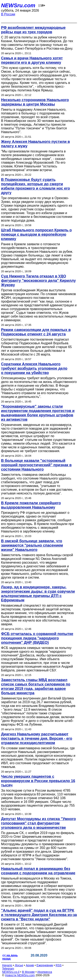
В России (8, 14)
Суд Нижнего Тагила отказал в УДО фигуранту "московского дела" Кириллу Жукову (38, 281)
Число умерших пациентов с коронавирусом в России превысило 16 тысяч (38, 781)
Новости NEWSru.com (20, 975)
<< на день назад (10, 957)
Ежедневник (45, 965)
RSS (59, 965)
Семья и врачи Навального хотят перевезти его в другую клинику (32, 60)
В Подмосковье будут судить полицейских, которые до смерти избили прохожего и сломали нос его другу (35, 186)
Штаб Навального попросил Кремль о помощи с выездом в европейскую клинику (36, 234)
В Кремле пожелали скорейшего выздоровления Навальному (31, 505)
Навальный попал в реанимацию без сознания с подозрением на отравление (38, 871)
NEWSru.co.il (11, 972)
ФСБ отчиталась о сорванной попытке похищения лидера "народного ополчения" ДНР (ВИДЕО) (37, 638)
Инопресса (45, 972)
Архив (30, 965)
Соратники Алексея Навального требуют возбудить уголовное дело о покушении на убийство (34, 368)
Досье (19, 965)
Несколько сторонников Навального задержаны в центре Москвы (35, 102)
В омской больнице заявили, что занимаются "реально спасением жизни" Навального (32, 545)
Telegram (8, 969)
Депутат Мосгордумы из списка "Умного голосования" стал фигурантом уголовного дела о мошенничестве (38, 823)
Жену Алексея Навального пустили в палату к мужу (35, 144)
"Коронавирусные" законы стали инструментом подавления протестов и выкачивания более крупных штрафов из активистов (38, 413)
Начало (7, 965)
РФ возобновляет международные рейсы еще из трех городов (33, 30)
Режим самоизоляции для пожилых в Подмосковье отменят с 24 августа (36, 332)
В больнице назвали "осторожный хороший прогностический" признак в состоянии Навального (36, 465)
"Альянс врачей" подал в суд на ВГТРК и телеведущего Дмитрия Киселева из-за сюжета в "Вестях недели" (39, 915)
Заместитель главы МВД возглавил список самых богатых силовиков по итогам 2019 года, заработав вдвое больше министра (36, 686)
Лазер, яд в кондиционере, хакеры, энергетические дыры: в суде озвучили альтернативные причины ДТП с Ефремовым (38, 594)
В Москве (28, 972)
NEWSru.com (18, 5)
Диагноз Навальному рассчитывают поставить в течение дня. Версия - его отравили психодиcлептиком (37, 738)
